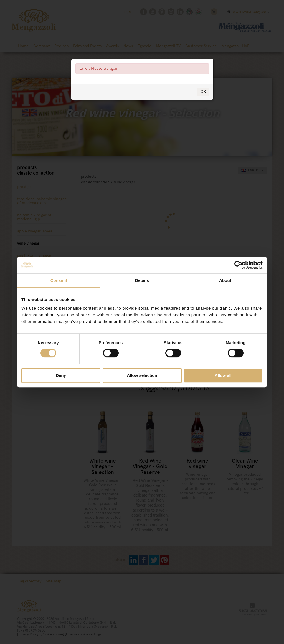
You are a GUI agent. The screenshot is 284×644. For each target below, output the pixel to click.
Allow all (223, 375)
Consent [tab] (59, 280)
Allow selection (142, 375)
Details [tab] (142, 280)
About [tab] (225, 280)
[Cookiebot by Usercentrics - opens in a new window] (238, 265)
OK (203, 97)
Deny (61, 375)
